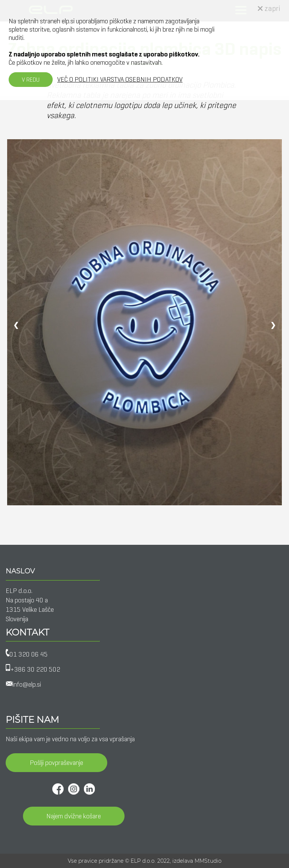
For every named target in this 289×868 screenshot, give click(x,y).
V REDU (31, 80)
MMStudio (208, 861)
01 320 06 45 (29, 654)
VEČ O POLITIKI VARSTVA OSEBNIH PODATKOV (120, 79)
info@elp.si (27, 684)
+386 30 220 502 (35, 669)
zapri (269, 8)
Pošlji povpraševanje (56, 763)
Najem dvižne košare (74, 816)
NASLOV (20, 571)
